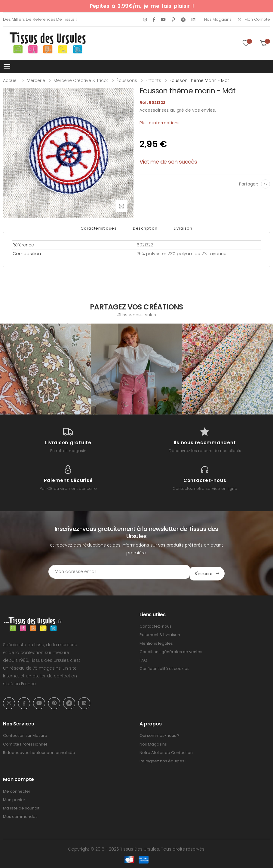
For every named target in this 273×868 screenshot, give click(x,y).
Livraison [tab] (179, 228)
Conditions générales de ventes (171, 650)
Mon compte (254, 19)
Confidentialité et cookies (164, 667)
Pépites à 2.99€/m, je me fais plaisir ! (142, 6)
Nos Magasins (218, 19)
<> (266, 184)
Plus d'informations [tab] (160, 123)
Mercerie (36, 80)
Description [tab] (145, 228)
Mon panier (14, 798)
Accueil (11, 80)
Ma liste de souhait (21, 806)
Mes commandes (20, 815)
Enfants (153, 80)
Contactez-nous (156, 625)
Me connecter (17, 790)
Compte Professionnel (25, 742)
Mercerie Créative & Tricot (81, 80)
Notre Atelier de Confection (166, 751)
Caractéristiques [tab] (103, 228)
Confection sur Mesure (25, 734)
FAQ (143, 658)
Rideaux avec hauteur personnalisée (39, 751)
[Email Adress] (111, 572)
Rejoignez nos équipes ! (163, 759)
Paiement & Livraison (160, 633)
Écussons (127, 80)
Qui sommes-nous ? (160, 734)
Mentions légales (156, 642)
